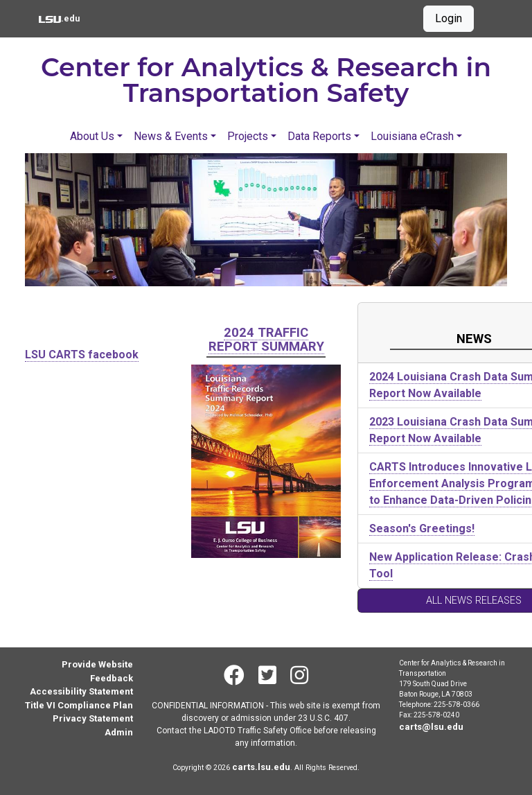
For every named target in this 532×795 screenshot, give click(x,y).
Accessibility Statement (81, 691)
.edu (59, 17)
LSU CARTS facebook (82, 355)
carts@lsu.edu (431, 727)
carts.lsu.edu (261, 767)
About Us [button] (92, 136)
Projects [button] (248, 136)
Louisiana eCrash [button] (412, 136)
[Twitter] (267, 675)
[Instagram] (299, 675)
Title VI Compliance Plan (79, 705)
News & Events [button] (171, 136)
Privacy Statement (93, 718)
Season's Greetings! (422, 528)
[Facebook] (234, 675)
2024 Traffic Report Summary (266, 339)
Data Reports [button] (319, 136)
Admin (119, 732)
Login (449, 18)
